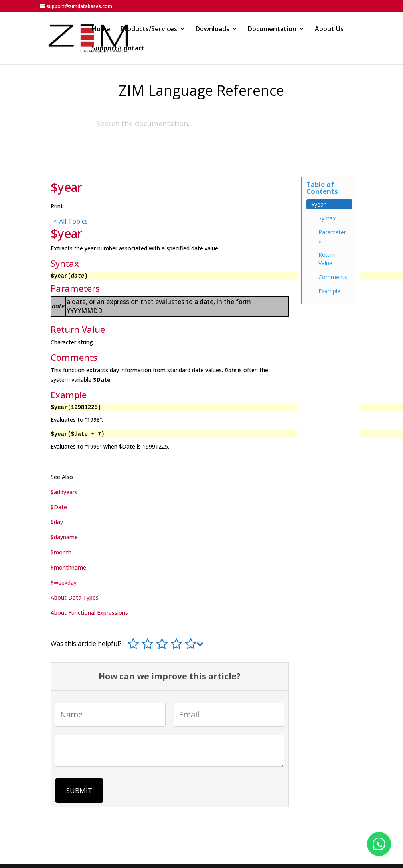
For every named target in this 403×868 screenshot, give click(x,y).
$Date (59, 507)
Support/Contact (118, 49)
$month (61, 552)
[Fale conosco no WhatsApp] (379, 844)
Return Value (327, 259)
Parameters (332, 236)
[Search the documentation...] (201, 124)
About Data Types (75, 597)
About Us (329, 30)
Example (329, 291)
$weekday (64, 583)
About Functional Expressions (89, 613)
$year (318, 204)
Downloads (212, 30)
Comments (333, 277)
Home (101, 30)
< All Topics (71, 221)
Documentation (272, 30)
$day (57, 522)
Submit (79, 790)
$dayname (64, 537)
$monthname (68, 567)
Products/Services (149, 30)
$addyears (64, 492)
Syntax (327, 218)
